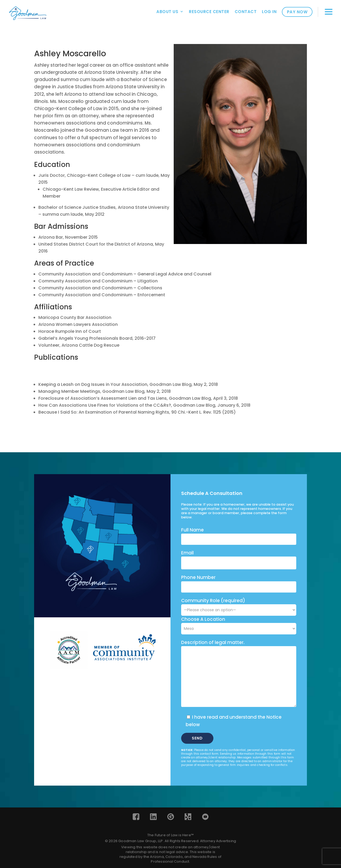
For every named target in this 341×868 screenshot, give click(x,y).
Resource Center (209, 12)
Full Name (192, 530)
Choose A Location (203, 619)
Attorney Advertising (218, 841)
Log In (269, 12)
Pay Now (297, 12)
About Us (167, 12)
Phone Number (198, 577)
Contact (246, 12)
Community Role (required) (239, 605)
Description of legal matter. (213, 642)
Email (187, 553)
